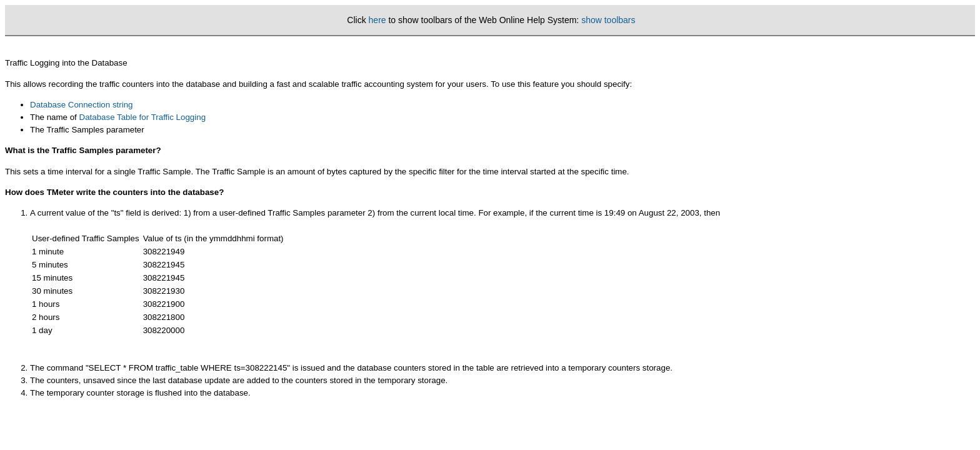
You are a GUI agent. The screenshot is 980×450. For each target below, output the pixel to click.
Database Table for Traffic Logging (143, 117)
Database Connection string (81, 105)
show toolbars (608, 20)
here (377, 20)
